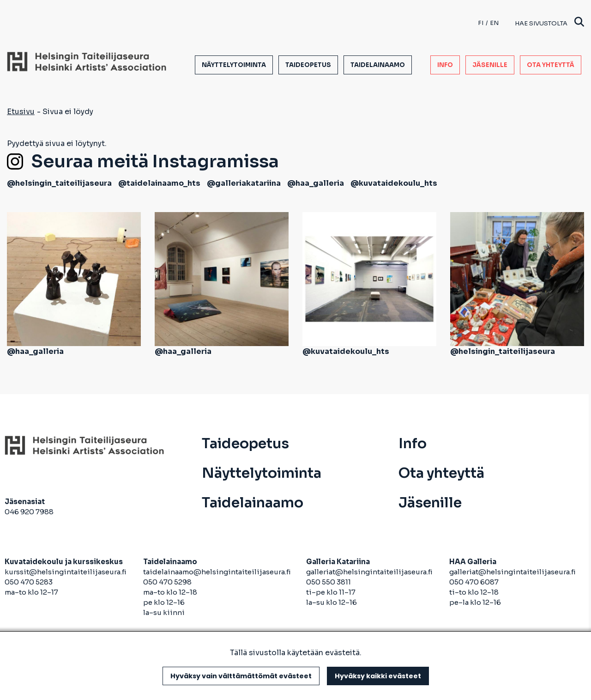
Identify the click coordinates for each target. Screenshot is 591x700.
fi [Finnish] (481, 23)
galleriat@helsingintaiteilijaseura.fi (370, 572)
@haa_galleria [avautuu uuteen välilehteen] (316, 183)
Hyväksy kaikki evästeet (378, 676)
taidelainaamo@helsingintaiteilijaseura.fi (217, 572)
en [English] (494, 23)
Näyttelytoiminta (234, 65)
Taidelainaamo (378, 65)
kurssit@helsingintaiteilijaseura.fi (66, 572)
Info (445, 65)
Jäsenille (490, 65)
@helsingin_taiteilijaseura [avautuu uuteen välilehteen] (59, 183)
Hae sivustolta (549, 23)
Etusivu (21, 112)
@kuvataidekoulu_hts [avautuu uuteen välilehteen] (394, 183)
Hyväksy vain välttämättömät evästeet (241, 676)
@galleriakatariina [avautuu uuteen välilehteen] (244, 183)
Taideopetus (308, 65)
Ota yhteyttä (551, 65)
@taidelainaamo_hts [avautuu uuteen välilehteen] (159, 183)
